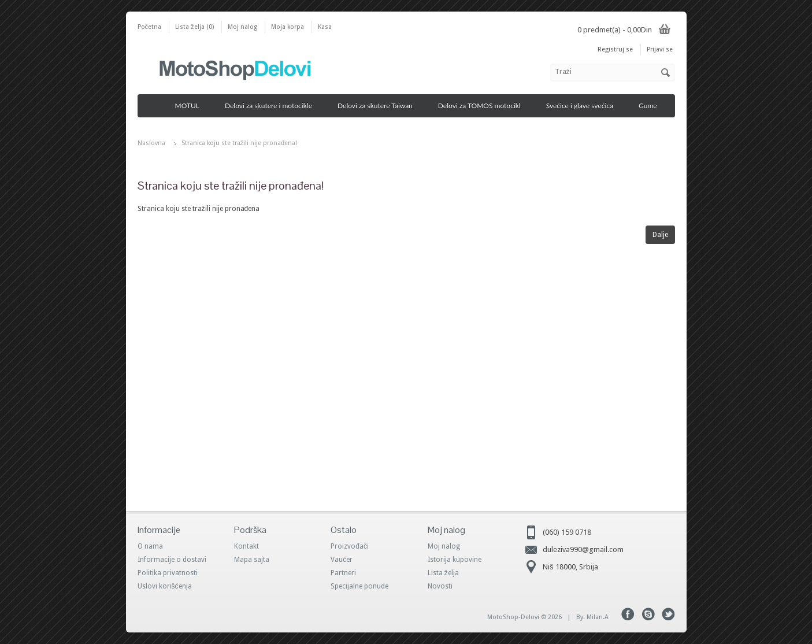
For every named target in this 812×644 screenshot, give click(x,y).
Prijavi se (660, 49)
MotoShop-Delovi (513, 617)
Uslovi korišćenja (165, 586)
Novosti (440, 586)
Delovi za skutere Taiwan (379, 106)
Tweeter (668, 614)
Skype (648, 614)
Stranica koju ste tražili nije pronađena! (240, 143)
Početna (150, 27)
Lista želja (443, 573)
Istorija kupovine (455, 560)
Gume (652, 106)
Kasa (325, 27)
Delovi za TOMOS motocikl (483, 106)
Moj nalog (242, 27)
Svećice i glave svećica (584, 106)
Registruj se (615, 49)
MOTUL (191, 106)
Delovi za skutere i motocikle (272, 106)
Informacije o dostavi (172, 560)
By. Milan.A (592, 617)
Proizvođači (350, 546)
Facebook (628, 614)
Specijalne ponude (359, 586)
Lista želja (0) (194, 27)
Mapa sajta (252, 560)
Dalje (660, 235)
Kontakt (246, 546)
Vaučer (342, 560)
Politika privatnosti (168, 573)
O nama (150, 546)
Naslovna (151, 143)
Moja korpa (288, 27)
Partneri (343, 573)
